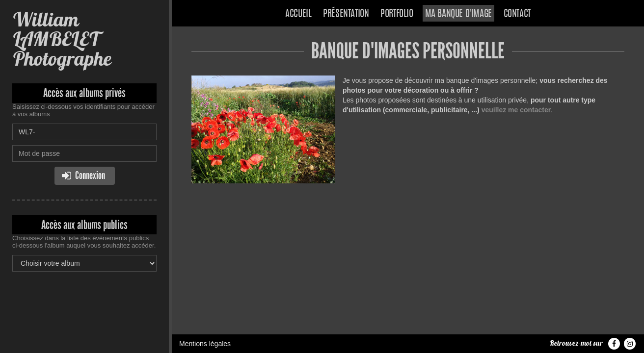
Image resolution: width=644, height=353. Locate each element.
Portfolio (397, 14)
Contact (517, 14)
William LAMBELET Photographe (62, 39)
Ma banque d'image (458, 14)
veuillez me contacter (516, 110)
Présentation (346, 14)
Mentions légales (205, 344)
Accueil (298, 14)
